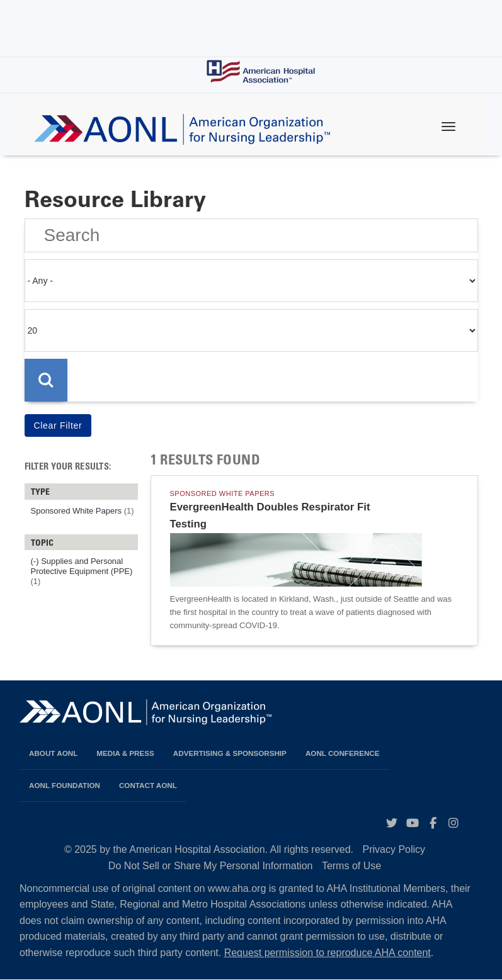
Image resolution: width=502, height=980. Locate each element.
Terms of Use (351, 866)
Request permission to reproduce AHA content (328, 953)
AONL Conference (343, 753)
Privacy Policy (394, 849)
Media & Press (125, 753)
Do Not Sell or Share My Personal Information (211, 866)
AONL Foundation (65, 785)
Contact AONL (148, 785)
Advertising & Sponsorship (230, 753)
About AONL (53, 753)
